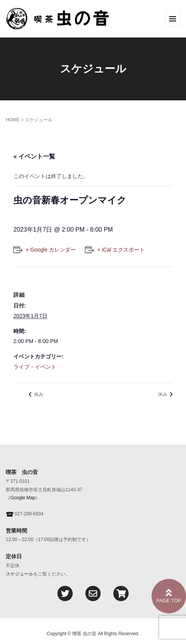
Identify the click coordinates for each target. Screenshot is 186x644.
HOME (13, 120)
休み (38, 394)
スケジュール (20, 574)
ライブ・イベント (35, 367)
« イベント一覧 (34, 156)
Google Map (23, 498)
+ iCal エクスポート (121, 250)
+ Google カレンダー (51, 250)
